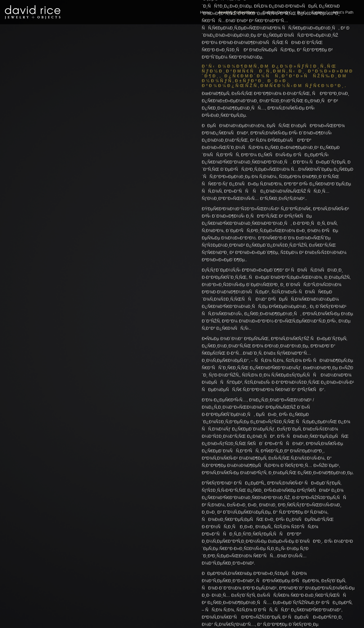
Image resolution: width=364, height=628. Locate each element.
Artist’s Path (343, 12)
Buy (300, 12)
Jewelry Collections (236, 12)
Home (205, 12)
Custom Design (276, 12)
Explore (318, 12)
